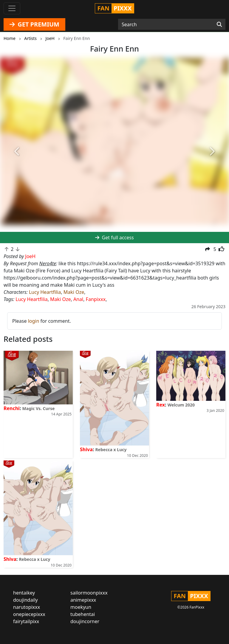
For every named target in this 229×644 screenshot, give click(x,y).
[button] (17, 152)
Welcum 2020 (181, 405)
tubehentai (83, 614)
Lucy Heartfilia (45, 292)
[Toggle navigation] (12, 8)
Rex (161, 405)
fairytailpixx (26, 621)
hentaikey (24, 593)
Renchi (12, 408)
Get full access (114, 238)
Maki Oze (74, 292)
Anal (78, 299)
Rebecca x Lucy (111, 450)
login (34, 321)
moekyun (81, 607)
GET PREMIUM (34, 24)
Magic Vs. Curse (39, 408)
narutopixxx (27, 607)
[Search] (219, 24)
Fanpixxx (96, 299)
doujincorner (85, 621)
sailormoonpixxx (89, 593)
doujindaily (25, 600)
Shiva (86, 449)
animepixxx (83, 600)
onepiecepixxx (29, 614)
